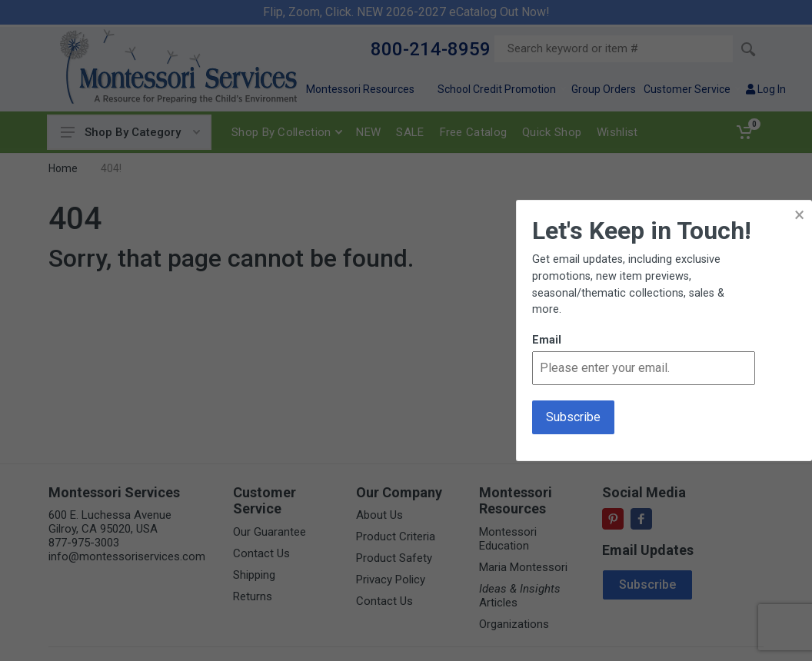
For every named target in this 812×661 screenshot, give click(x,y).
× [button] (799, 215)
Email (547, 340)
